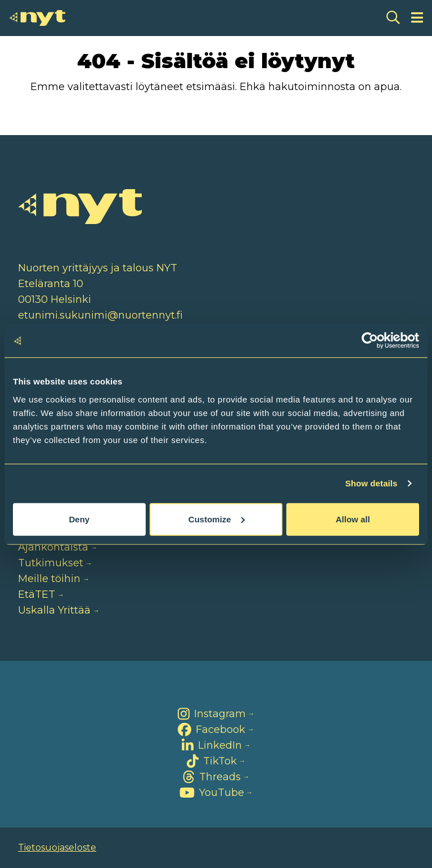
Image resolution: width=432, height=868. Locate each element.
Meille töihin (49, 579)
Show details (372, 483)
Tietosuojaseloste (57, 847)
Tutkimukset (51, 563)
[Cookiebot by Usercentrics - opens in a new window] (370, 341)
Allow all (353, 519)
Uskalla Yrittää (54, 610)
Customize (217, 519)
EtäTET (37, 594)
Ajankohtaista (53, 547)
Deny (79, 519)
